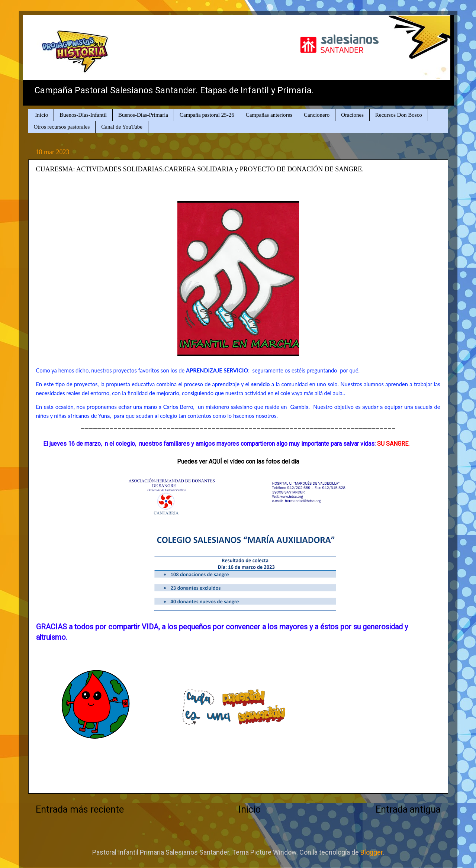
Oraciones (352, 115)
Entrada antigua (408, 809)
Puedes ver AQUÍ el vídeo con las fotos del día (238, 462)
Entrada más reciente (80, 809)
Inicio (41, 115)
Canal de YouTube (122, 127)
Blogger (372, 852)
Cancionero (317, 115)
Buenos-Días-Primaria (143, 115)
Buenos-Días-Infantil (83, 115)
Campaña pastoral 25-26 (207, 115)
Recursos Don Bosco (399, 115)
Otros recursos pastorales (62, 127)
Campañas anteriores (269, 115)
